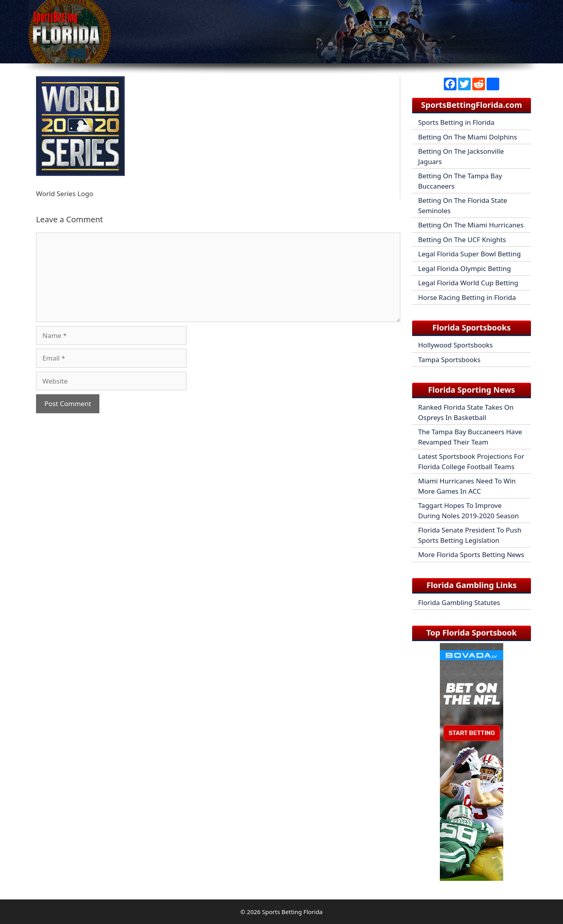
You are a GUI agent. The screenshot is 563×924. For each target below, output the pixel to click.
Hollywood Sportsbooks (456, 345)
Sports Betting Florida (292, 912)
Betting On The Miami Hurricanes (471, 225)
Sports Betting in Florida (456, 122)
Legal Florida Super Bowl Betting (469, 254)
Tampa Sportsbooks (449, 360)
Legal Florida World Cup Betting (468, 283)
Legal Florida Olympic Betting (465, 268)
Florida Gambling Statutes (459, 602)
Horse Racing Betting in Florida (467, 297)
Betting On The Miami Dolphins (468, 137)
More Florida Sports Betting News (471, 555)
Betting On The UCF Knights (462, 240)
